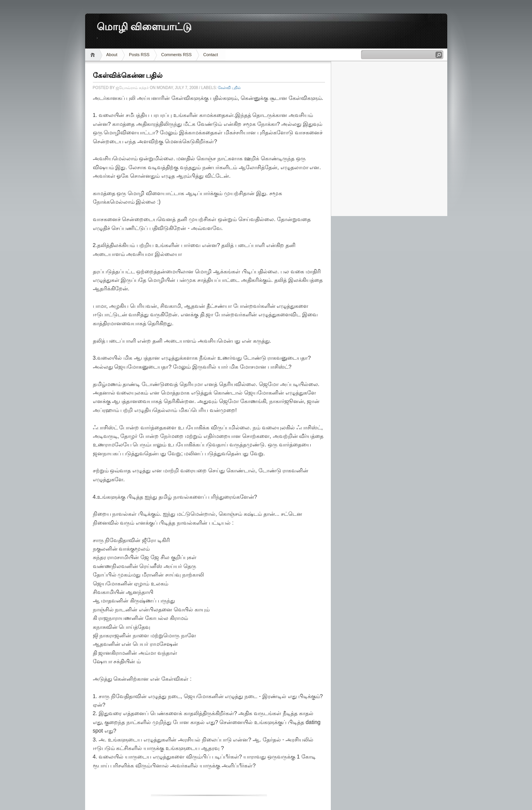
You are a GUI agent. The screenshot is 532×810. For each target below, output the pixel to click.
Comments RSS (176, 55)
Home (94, 55)
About (112, 55)
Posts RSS (139, 55)
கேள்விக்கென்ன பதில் (128, 76)
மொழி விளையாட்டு (144, 27)
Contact (210, 55)
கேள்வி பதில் (229, 88)
